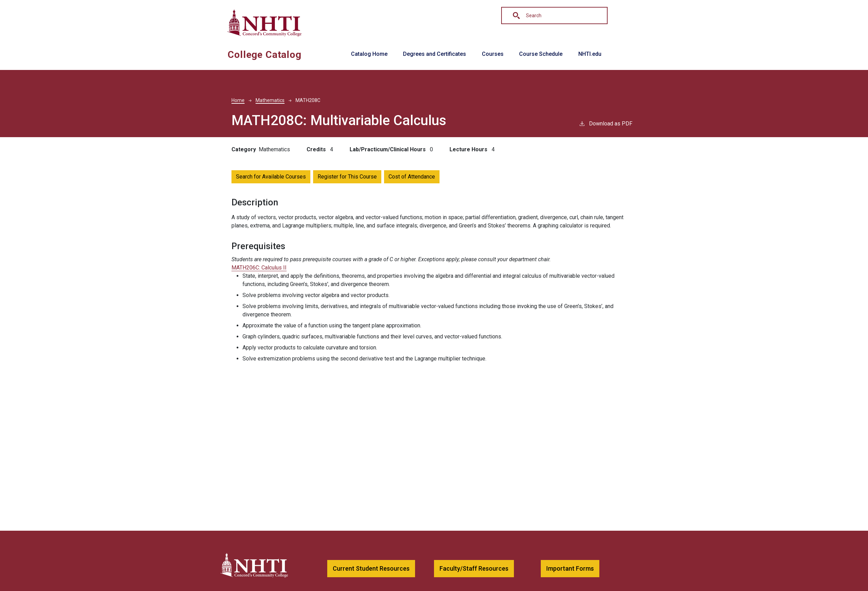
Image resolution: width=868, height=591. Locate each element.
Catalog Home (369, 54)
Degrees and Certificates (435, 54)
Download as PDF (606, 123)
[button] (371, 569)
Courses (493, 54)
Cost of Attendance (412, 177)
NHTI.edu (590, 54)
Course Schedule (541, 54)
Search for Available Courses (271, 177)
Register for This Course (347, 177)
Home (238, 100)
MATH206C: (259, 268)
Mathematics (270, 100)
